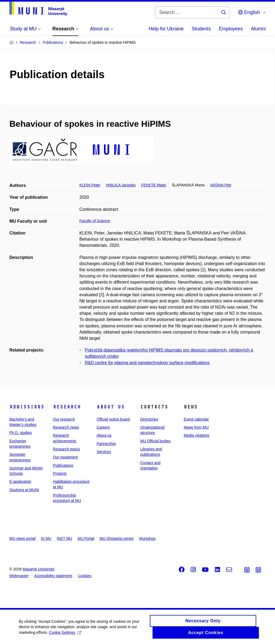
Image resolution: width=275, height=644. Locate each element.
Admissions (27, 407)
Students (201, 29)
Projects (60, 473)
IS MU (46, 538)
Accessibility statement (53, 576)
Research (67, 407)
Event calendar (196, 419)
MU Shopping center (117, 538)
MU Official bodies (155, 441)
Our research (64, 419)
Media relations (196, 435)
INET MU (64, 538)
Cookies (85, 576)
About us (111, 407)
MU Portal (86, 538)
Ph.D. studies (21, 433)
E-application (20, 482)
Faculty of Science (95, 221)
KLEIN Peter (90, 185)
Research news (66, 427)
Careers (103, 427)
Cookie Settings (65, 634)
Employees (231, 29)
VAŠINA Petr (221, 185)
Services (104, 452)
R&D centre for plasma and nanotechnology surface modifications (147, 363)
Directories (149, 419)
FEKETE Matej (154, 185)
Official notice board (113, 419)
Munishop (147, 538)
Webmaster (19, 576)
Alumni (258, 29)
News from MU (196, 427)
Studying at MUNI (24, 490)
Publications (63, 465)
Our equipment (65, 457)
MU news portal (22, 538)
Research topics (66, 449)
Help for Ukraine (166, 29)
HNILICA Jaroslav (121, 185)
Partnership (106, 444)
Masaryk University (38, 569)
